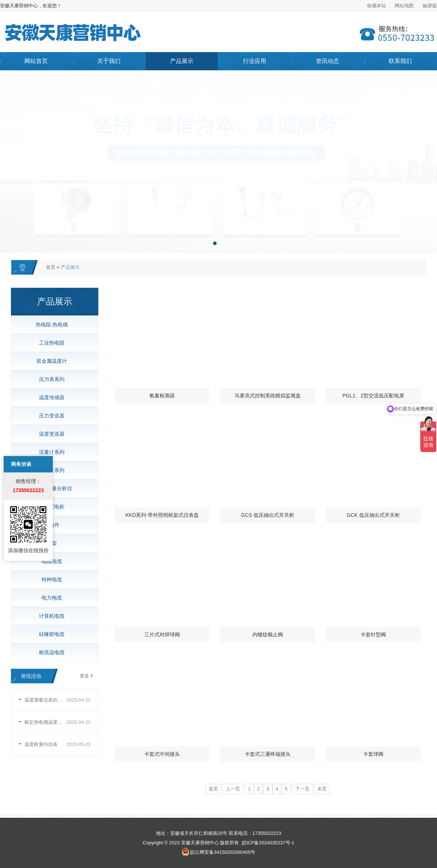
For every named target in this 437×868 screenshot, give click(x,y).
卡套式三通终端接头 (268, 754)
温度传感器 (52, 397)
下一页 (302, 789)
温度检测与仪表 (41, 744)
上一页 (233, 789)
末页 (322, 789)
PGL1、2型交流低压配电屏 (373, 396)
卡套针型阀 (373, 635)
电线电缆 (52, 561)
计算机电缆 (52, 616)
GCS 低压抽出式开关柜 (268, 515)
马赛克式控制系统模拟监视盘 (268, 396)
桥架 (52, 543)
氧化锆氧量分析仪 (52, 488)
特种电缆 (52, 580)
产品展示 (182, 61)
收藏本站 (377, 6)
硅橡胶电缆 (52, 634)
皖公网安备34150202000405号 (223, 852)
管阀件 (52, 525)
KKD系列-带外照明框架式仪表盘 (162, 515)
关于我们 (109, 61)
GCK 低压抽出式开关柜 (373, 515)
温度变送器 (52, 434)
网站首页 (36, 61)
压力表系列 (52, 379)
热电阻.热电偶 (52, 325)
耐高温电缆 (52, 652)
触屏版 (430, 6)
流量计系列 (52, 452)
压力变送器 (52, 416)
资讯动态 (327, 61)
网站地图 (405, 6)
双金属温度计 (52, 361)
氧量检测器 (162, 396)
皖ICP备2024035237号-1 (268, 843)
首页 (51, 267)
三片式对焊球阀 (162, 635)
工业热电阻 (52, 343)
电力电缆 (52, 598)
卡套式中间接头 (162, 754)
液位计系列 (52, 470)
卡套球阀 (373, 754)
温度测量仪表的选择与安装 (46, 700)
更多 (84, 676)
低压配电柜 (52, 507)
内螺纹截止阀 (268, 635)
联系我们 (400, 61)
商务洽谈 (21, 408)
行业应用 (255, 61)
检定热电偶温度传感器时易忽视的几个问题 (46, 722)
